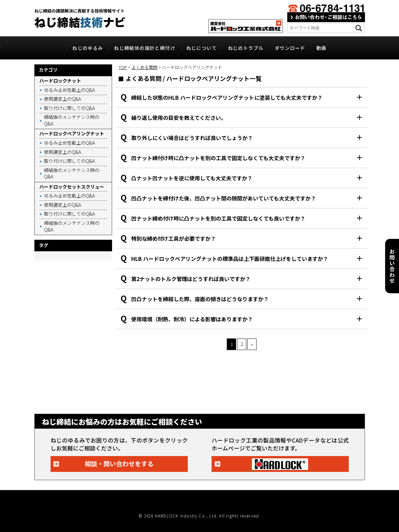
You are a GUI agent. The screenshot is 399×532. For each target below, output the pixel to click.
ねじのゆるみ (88, 48)
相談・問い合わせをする (119, 463)
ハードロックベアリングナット (72, 133)
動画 (321, 48)
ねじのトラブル (246, 48)
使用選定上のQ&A (62, 99)
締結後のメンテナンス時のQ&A (72, 120)
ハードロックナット (60, 81)
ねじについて (202, 48)
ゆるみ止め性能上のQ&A (69, 90)
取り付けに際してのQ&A (69, 108)
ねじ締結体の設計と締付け (145, 48)
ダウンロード (290, 48)
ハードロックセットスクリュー (72, 187)
